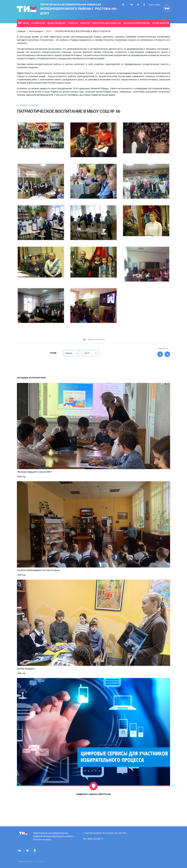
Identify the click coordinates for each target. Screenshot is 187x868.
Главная (21, 31)
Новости (85, 23)
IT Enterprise (39, 861)
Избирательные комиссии (107, 23)
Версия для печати (94, 339)
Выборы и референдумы (137, 23)
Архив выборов (161, 23)
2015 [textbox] (87, 353)
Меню (24, 23)
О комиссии (38, 23)
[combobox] (72, 353)
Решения (73, 23)
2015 (49, 31)
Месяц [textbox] (69, 353)
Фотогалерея (36, 31)
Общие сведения (56, 23)
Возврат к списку (29, 105)
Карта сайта (155, 5)
